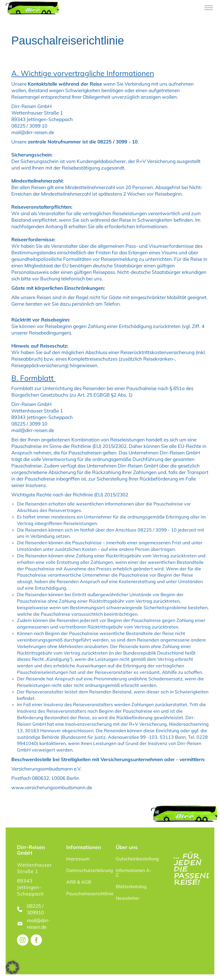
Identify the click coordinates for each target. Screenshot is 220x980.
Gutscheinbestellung (137, 859)
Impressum (78, 859)
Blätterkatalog (131, 886)
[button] (12, 968)
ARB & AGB (79, 882)
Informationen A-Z (134, 873)
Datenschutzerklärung (87, 870)
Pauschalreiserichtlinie (87, 894)
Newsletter (128, 898)
